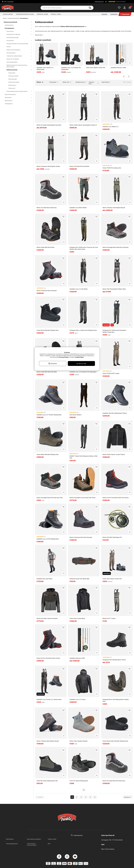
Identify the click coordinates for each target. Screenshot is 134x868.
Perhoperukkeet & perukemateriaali (18, 44)
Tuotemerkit (114, 14)
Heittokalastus (17, 25)
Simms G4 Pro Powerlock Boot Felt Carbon (116, 498)
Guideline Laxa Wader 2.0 (110, 127)
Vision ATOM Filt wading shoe (112, 168)
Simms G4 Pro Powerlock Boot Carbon (48, 658)
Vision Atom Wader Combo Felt (96, 68)
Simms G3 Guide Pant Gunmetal (79, 166)
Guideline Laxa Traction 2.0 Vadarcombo (45, 68)
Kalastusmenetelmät (13, 18)
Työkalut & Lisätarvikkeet (18, 56)
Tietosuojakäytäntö (12, 844)
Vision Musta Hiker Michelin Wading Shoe (115, 741)
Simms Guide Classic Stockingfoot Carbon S (83, 125)
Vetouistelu (17, 97)
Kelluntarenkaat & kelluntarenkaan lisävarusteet (18, 66)
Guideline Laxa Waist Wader (78, 208)
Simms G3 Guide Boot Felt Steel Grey (114, 781)
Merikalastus (17, 101)
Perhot (18, 47)
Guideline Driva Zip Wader (44, 579)
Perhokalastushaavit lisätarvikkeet (18, 91)
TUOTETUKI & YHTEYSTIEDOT (32, 844)
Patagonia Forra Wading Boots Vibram (114, 660)
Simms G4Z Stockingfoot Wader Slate (114, 289)
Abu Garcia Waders (76, 415)
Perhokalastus (24, 18)
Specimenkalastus (17, 94)
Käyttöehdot (10, 839)
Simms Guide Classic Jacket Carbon (114, 454)
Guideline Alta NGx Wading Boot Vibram (115, 413)
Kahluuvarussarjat (14, 82)
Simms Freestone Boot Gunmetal (47, 291)
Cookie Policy (79, 357)
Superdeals (125, 14)
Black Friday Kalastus (108, 849)
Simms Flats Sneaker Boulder (78, 741)
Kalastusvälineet (8, 14)
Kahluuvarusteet (18, 70)
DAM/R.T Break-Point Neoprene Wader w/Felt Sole (83, 457)
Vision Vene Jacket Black (77, 618)
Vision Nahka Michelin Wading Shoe (48, 454)
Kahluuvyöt (12, 88)
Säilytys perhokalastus (18, 50)
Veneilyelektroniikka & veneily (25, 14)
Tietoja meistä (52, 839)
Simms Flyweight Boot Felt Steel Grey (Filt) (50, 498)
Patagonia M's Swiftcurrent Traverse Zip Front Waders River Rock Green (84, 248)
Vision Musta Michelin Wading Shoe (48, 330)
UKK (49, 844)
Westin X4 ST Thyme (109, 618)
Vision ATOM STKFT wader (111, 373)
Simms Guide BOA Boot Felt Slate (47, 372)
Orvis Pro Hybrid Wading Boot (79, 781)
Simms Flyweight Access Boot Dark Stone (82, 498)
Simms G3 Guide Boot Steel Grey (47, 208)
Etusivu (5, 18)
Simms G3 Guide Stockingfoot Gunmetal (49, 125)
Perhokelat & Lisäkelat (18, 34)
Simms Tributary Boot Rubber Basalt (48, 741)
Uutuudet (104, 14)
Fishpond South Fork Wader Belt (79, 579)
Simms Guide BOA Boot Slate (45, 247)
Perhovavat (18, 31)
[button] (118, 2)
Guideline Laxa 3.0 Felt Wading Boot (48, 539)
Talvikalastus (17, 104)
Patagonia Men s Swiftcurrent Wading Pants (83, 330)
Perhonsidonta (18, 53)
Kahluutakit (12, 73)
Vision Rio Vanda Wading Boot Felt (47, 781)
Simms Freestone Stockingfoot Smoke (48, 166)
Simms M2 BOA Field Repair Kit (112, 537)
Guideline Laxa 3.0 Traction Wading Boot (49, 415)
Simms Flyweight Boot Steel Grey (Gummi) (115, 247)
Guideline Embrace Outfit (118, 68)
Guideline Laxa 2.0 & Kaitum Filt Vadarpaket (71, 68)
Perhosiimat (18, 41)
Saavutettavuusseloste (34, 839)
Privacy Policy (64, 357)
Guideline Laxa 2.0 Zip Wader (79, 289)
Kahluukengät (13, 79)
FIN (9, 2)
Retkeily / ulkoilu (56, 14)
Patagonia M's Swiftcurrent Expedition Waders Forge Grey (114, 331)
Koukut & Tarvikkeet (18, 59)
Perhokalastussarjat (13, 37)
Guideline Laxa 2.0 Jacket (78, 699)
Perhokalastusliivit (12, 62)
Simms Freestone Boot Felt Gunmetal (81, 537)
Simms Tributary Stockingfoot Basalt (114, 208)
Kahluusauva (12, 85)
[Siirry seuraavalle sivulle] (128, 797)
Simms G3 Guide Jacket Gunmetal (47, 618)
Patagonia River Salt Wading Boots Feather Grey (116, 700)
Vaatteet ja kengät (42, 14)
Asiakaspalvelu (99, 2)
